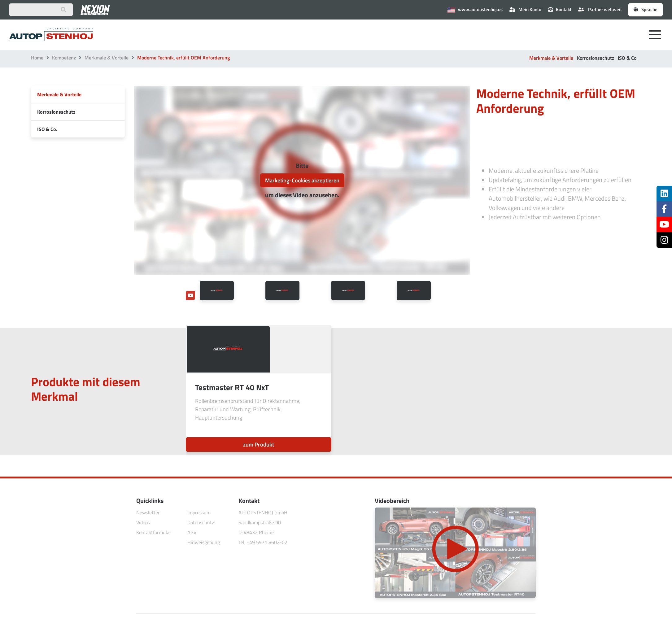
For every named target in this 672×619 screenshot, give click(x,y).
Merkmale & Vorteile (107, 58)
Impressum (199, 512)
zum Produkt (259, 445)
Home (37, 58)
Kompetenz (64, 58)
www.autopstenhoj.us (475, 9)
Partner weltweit (600, 9)
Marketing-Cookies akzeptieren (302, 180)
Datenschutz (201, 522)
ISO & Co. (628, 58)
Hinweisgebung (204, 542)
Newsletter (148, 512)
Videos (143, 522)
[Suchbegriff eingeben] (41, 10)
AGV (192, 532)
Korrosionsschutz (596, 58)
